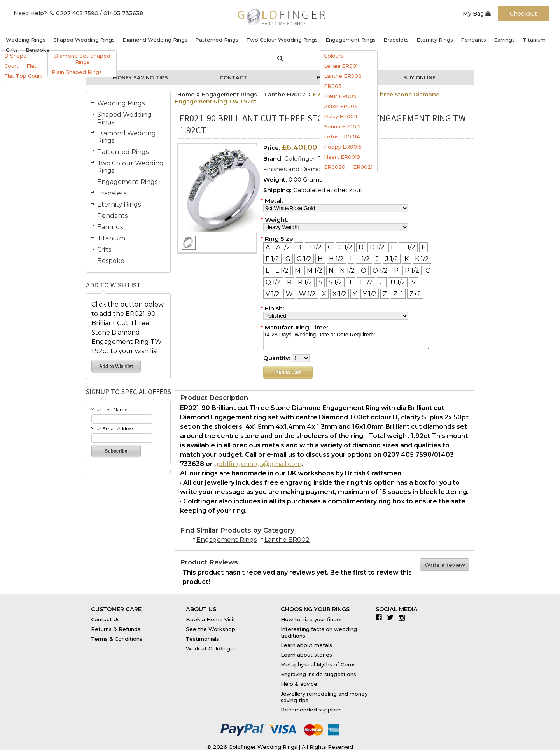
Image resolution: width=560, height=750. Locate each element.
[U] (382, 282)
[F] (423, 247)
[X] (324, 294)
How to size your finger (311, 619)
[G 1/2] (304, 259)
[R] (289, 282)
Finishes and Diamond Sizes (304, 169)
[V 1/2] (273, 294)
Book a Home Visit (211, 619)
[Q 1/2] (273, 282)
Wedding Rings (26, 40)
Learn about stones (306, 655)
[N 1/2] (347, 271)
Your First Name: (110, 409)
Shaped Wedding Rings (84, 40)
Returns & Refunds (116, 629)
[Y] (355, 294)
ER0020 (335, 167)
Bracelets (396, 40)
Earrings (504, 40)
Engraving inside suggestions (318, 674)
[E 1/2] (408, 247)
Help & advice (299, 684)
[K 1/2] (422, 259)
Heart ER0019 (342, 157)
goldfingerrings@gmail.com (258, 464)
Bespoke (38, 50)
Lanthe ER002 (343, 76)
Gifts (12, 50)
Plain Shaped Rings (77, 72)
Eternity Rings (435, 40)
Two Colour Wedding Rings (282, 40)
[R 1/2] (305, 282)
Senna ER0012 (343, 126)
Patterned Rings (217, 40)
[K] (407, 259)
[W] (289, 294)
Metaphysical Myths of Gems (318, 664)
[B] (299, 247)
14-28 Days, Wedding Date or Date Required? (347, 341)
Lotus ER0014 (342, 137)
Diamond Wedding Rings (155, 40)
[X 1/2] (339, 294)
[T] (351, 282)
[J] (378, 259)
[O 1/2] (380, 271)
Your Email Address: (113, 428)
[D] (361, 247)
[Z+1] (398, 294)
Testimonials (202, 639)
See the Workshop (211, 629)
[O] (364, 271)
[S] (320, 282)
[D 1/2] (377, 247)
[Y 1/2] (370, 294)
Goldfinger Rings (309, 159)
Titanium (534, 40)
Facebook (381, 617)
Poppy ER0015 (343, 147)
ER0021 (363, 167)
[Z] (385, 294)
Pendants (473, 40)
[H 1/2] (336, 259)
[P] (396, 271)
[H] (320, 259)
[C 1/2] (345, 247)
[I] (351, 259)
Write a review (445, 565)
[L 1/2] (282, 271)
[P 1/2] (412, 271)
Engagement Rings (351, 40)
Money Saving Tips (140, 77)
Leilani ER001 (341, 66)
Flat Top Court (23, 76)
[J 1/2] (392, 259)
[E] (393, 247)
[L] (267, 271)
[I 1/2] (364, 259)
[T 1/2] (366, 282)
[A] (268, 247)
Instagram (404, 617)
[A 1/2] (283, 247)
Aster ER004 (341, 106)
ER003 (333, 86)
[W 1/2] (307, 294)
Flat (31, 66)
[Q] (428, 271)
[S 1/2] (335, 282)
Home (186, 95)
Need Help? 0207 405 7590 (56, 13)
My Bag (477, 14)
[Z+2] (415, 294)
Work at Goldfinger (211, 648)
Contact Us (105, 619)
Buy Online (419, 77)
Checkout (523, 14)
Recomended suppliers (311, 710)
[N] (331, 271)
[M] (298, 271)
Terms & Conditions (117, 639)
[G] (288, 259)
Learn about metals (306, 645)
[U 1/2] (398, 282)
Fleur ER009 (340, 96)
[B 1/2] (314, 247)
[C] (330, 247)
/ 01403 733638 (122, 13)
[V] (414, 282)
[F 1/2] (272, 259)
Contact (234, 77)
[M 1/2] (315, 271)
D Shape (16, 56)
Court (11, 66)
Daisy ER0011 (340, 116)
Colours (334, 56)
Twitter (392, 617)
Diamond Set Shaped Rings (82, 59)
